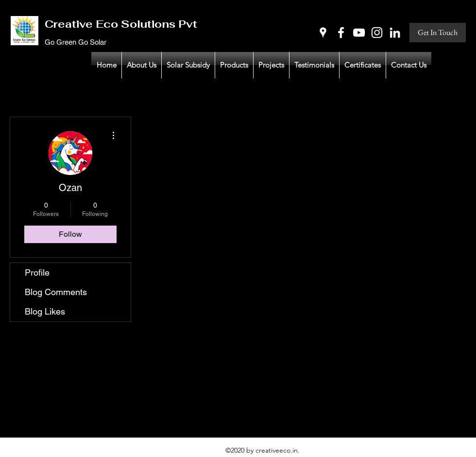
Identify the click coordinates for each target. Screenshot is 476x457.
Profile (37, 272)
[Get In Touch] (438, 33)
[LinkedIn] (395, 33)
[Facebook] (341, 33)
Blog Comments (56, 292)
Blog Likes (45, 311)
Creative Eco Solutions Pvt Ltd (132, 24)
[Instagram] (377, 33)
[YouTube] (359, 33)
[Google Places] (323, 33)
